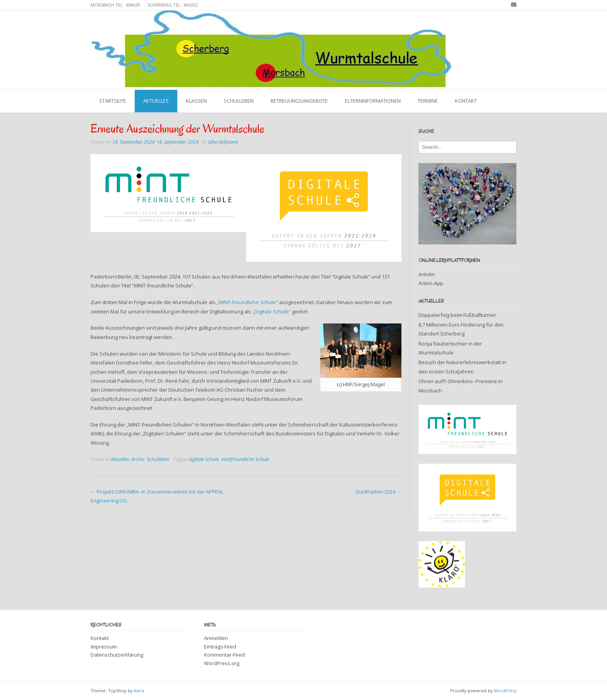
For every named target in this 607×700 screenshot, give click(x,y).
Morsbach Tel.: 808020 (115, 5)
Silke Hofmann (223, 142)
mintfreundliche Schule (245, 459)
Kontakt (466, 101)
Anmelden (216, 638)
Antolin (427, 274)
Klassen (196, 101)
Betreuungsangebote (299, 101)
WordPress (505, 691)
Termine (428, 101)
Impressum (104, 647)
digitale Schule (204, 459)
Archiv (138, 459)
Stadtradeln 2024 (378, 492)
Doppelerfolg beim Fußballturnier (457, 315)
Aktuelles (156, 101)
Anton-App (431, 283)
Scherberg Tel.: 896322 (173, 5)
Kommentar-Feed (224, 655)
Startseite (113, 101)
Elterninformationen (373, 101)
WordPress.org (222, 663)
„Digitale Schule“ (272, 311)
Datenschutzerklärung (117, 655)
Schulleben (239, 101)
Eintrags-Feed (220, 647)
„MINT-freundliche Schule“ (247, 302)
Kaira (139, 691)
